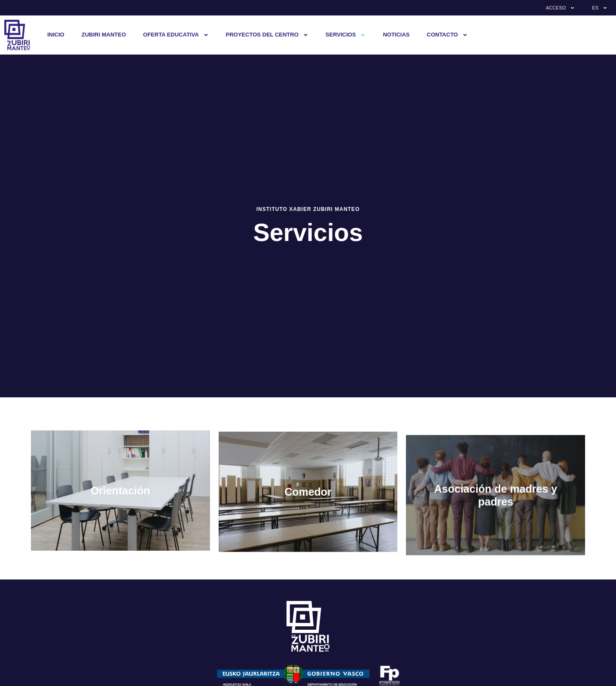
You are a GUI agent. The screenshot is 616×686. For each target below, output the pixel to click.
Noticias (396, 35)
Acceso (560, 8)
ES (600, 8)
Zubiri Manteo (104, 35)
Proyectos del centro (267, 35)
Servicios (346, 35)
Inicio (56, 35)
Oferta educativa (176, 35)
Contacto (447, 35)
